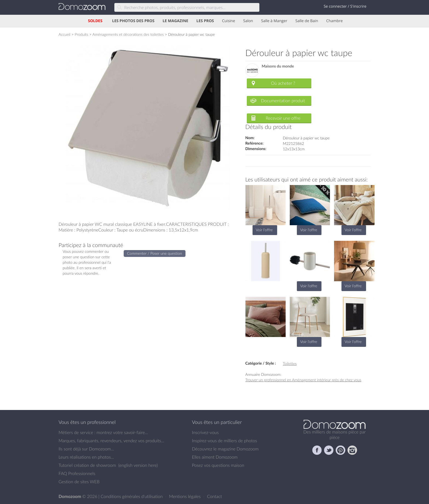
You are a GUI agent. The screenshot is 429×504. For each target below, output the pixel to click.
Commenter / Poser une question (155, 253)
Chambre (334, 21)
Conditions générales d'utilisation (132, 496)
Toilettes (290, 363)
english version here (138, 465)
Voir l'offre (264, 230)
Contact (215, 496)
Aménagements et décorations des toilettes (128, 34)
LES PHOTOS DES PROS (133, 21)
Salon (248, 21)
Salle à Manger (274, 21)
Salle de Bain (307, 21)
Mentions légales (185, 496)
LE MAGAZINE (175, 21)
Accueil (64, 34)
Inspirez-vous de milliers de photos (225, 441)
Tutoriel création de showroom (87, 465)
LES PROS (205, 21)
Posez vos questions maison (218, 465)
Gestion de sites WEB (79, 482)
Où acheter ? (283, 83)
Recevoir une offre (283, 118)
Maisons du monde (278, 66)
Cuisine (228, 21)
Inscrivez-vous (205, 432)
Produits (82, 34)
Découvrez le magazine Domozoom (225, 449)
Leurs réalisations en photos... (86, 457)
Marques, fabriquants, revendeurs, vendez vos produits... (111, 441)
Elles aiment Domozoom (215, 457)
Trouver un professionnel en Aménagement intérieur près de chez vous (303, 380)
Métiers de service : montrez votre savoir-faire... (103, 432)
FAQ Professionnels (77, 473)
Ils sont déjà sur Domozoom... (86, 449)
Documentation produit (283, 101)
